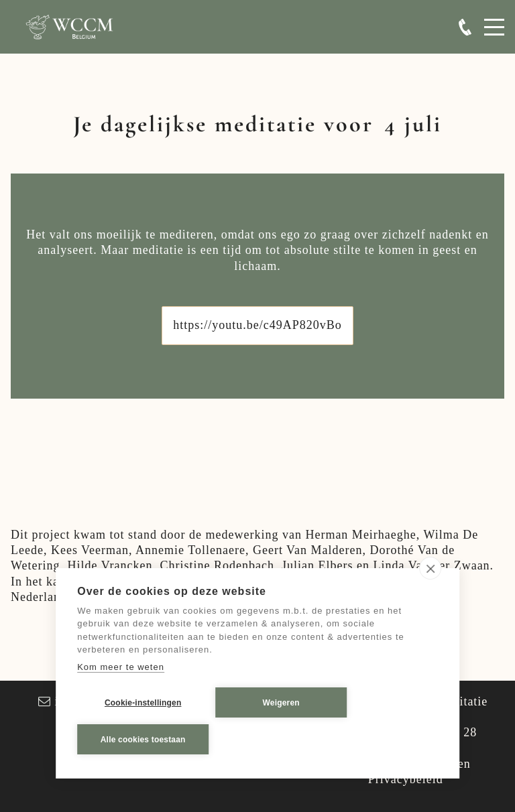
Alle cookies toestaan (143, 740)
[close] (430, 569)
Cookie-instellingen (143, 703)
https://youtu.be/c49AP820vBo (257, 325)
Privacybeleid (406, 779)
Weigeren (281, 703)
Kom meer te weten (121, 667)
